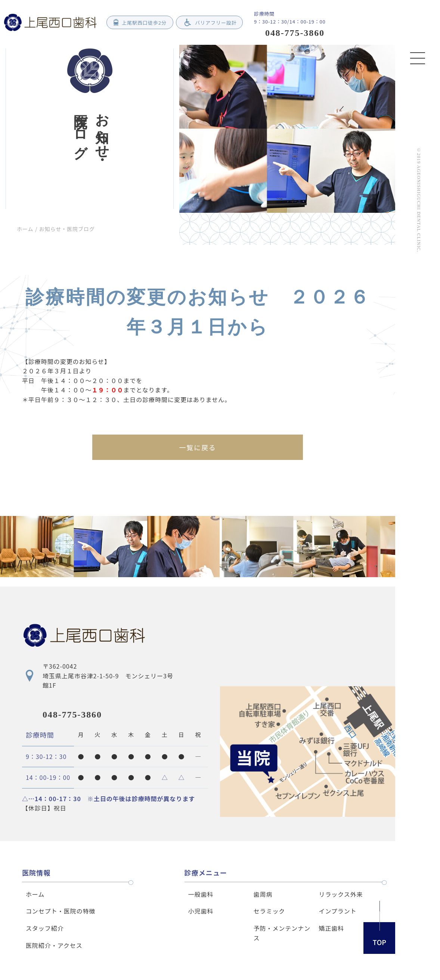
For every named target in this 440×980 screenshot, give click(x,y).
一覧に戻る (197, 447)
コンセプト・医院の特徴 (61, 911)
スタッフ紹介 (45, 928)
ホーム (25, 229)
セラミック (269, 911)
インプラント (337, 911)
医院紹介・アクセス (54, 945)
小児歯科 (201, 911)
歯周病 (263, 894)
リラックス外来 (341, 894)
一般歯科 (201, 894)
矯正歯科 (331, 928)
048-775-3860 (72, 715)
